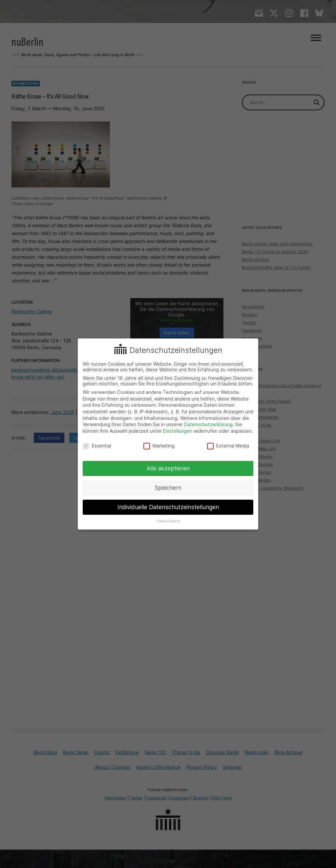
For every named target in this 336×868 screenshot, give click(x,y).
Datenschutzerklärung (208, 424)
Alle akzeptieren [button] (168, 468)
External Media (228, 446)
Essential (97, 446)
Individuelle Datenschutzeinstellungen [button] (168, 507)
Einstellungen (178, 431)
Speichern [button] (168, 488)
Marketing (159, 446)
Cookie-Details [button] (168, 521)
